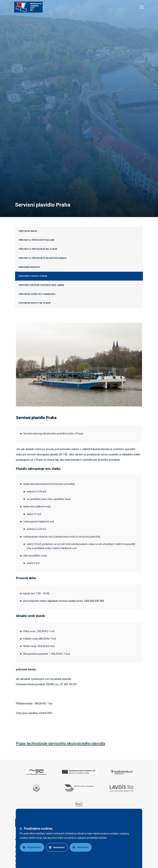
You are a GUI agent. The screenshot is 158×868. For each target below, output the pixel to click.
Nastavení (57, 847)
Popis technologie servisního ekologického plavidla (61, 744)
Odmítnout (81, 847)
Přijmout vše (32, 847)
